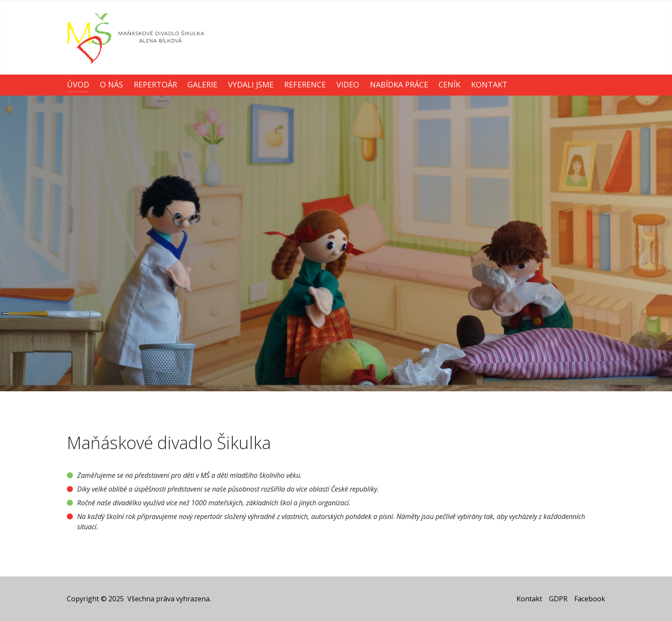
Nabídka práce (399, 84)
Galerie (202, 84)
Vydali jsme (251, 84)
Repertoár (155, 84)
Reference (305, 84)
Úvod (78, 84)
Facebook (590, 599)
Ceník (449, 84)
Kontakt (489, 84)
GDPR (558, 599)
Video (348, 84)
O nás (111, 84)
